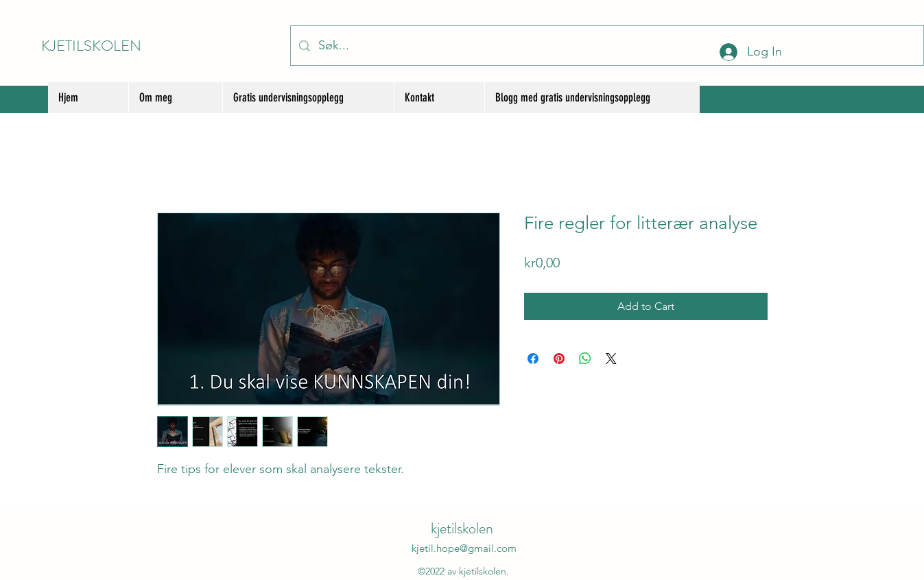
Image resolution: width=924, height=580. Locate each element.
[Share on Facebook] (533, 359)
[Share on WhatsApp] (585, 359)
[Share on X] (611, 359)
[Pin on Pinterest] (559, 359)
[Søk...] (606, 46)
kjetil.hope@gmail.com (464, 548)
